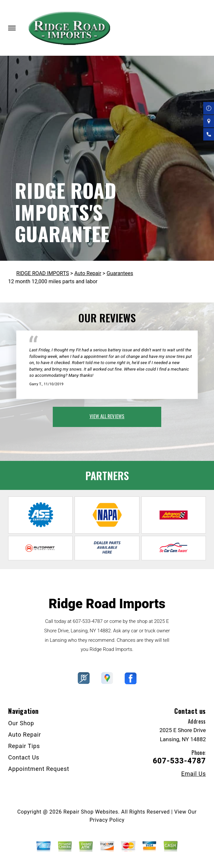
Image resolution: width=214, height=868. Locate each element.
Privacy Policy (107, 820)
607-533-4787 (88, 621)
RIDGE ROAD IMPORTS (43, 273)
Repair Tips (24, 746)
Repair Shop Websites (91, 812)
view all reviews (107, 416)
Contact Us (24, 757)
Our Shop (21, 723)
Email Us (193, 774)
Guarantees (120, 273)
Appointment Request (39, 769)
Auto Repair (88, 273)
